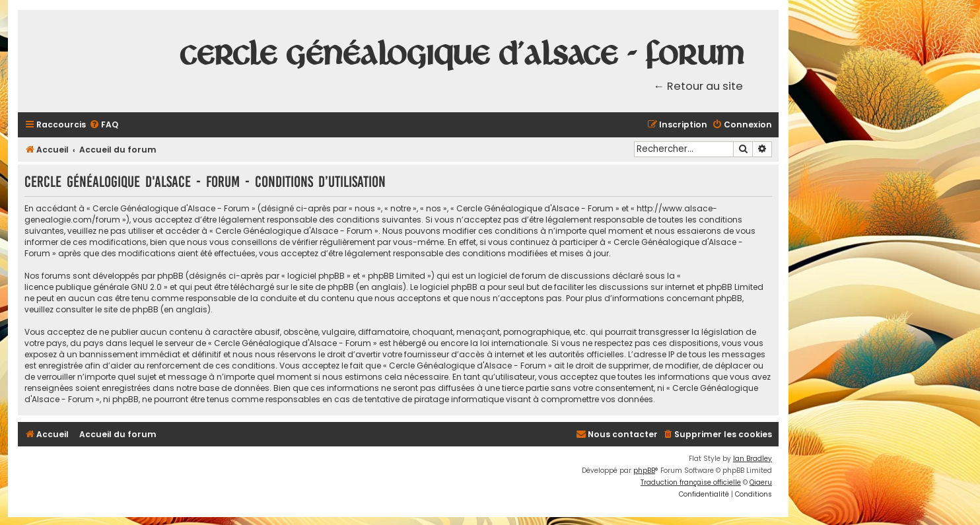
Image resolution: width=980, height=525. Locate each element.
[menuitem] (104, 125)
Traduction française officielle (691, 482)
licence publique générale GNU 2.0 (93, 287)
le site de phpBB (322, 287)
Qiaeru (761, 482)
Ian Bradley (752, 459)
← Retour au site (699, 86)
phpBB (644, 471)
